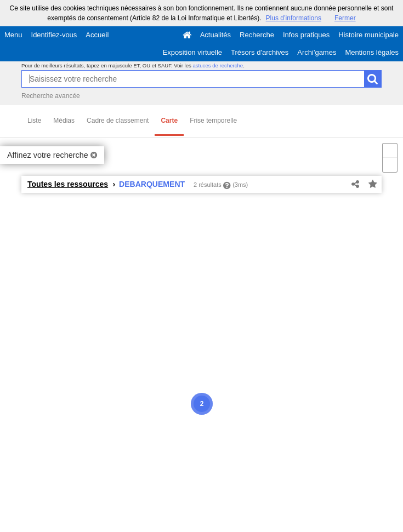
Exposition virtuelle (192, 52)
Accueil (97, 35)
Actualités (215, 35)
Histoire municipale (368, 35)
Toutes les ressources (68, 184)
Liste (34, 121)
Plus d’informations (294, 18)
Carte (169, 121)
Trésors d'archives (260, 52)
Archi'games (317, 52)
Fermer (345, 18)
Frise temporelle (213, 121)
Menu (13, 35)
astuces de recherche (218, 65)
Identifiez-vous (54, 35)
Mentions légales (372, 52)
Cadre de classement (118, 121)
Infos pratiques (306, 35)
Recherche (257, 35)
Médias (64, 121)
